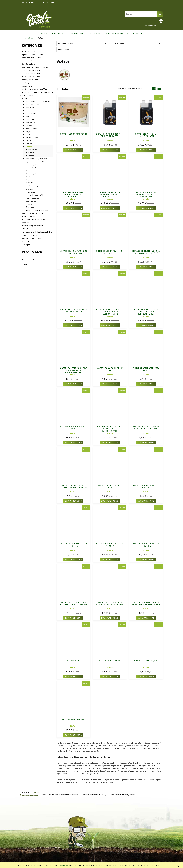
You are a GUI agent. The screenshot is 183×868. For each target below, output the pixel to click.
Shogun (28, 180)
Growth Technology (33, 198)
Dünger (24, 98)
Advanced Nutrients (33, 104)
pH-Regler (25, 229)
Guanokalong (30, 192)
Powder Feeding (32, 186)
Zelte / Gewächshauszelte (31, 70)
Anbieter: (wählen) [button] (119, 43)
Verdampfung (27, 244)
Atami (28, 116)
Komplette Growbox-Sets (31, 73)
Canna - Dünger (31, 113)
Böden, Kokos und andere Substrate (35, 67)
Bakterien (32, 153)
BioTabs (29, 147)
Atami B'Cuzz (30, 122)
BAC (27, 110)
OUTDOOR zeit (27, 241)
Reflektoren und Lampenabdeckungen (36, 210)
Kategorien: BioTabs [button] (65, 43)
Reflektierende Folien (30, 64)
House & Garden (32, 168)
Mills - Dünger (31, 174)
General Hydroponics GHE (35, 195)
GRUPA (36, 792)
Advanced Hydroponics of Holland (38, 101)
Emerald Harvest (32, 128)
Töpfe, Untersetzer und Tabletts (33, 54)
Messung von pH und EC (30, 80)
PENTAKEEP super (32, 138)
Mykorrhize (33, 150)
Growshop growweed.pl (30, 795)
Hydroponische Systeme (31, 76)
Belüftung (25, 83)
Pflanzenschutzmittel (29, 235)
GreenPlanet (30, 119)
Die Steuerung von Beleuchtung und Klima (37, 232)
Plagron (28, 132)
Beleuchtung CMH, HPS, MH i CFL (33, 213)
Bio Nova (29, 144)
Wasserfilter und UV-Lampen (32, 58)
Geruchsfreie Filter (28, 61)
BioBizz (28, 141)
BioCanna (29, 135)
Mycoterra (29, 177)
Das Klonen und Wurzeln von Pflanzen (36, 89)
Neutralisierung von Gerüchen (32, 226)
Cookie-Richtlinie (63, 865)
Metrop (28, 171)
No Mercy (29, 204)
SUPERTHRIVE (31, 183)
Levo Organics (31, 201)
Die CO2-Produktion (29, 216)
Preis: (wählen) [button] (64, 50)
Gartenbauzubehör (29, 51)
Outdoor (31, 156)
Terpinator (29, 189)
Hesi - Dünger (31, 165)
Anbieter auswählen (29, 260)
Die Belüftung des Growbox (32, 238)
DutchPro (29, 125)
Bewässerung (27, 86)
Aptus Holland (31, 107)
